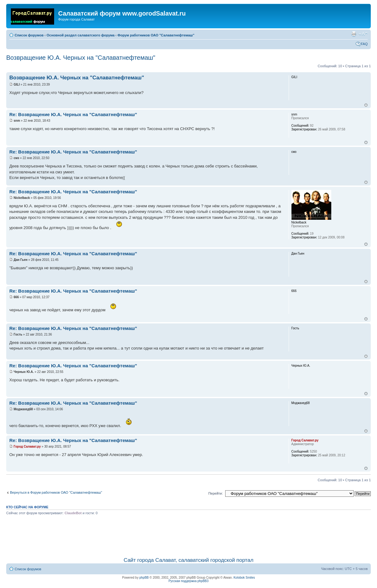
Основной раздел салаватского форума (81, 35)
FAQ (364, 44)
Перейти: (216, 493)
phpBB (144, 578)
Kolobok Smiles (244, 578)
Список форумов (29, 35)
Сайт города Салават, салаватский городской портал (188, 560)
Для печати (354, 34)
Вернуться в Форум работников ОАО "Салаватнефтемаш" (56, 492)
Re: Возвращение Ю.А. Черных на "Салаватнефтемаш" (73, 114)
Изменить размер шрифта (363, 34)
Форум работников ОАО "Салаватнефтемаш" (156, 35)
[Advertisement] (188, 535)
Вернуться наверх (366, 105)
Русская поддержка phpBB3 (189, 581)
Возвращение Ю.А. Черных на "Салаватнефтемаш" (81, 58)
